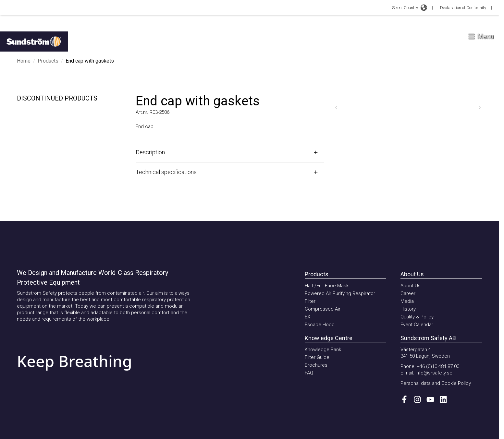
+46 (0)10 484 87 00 (438, 366)
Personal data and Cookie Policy (436, 383)
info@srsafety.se (434, 373)
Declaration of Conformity (463, 8)
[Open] (230, 152)
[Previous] (336, 108)
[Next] (480, 108)
